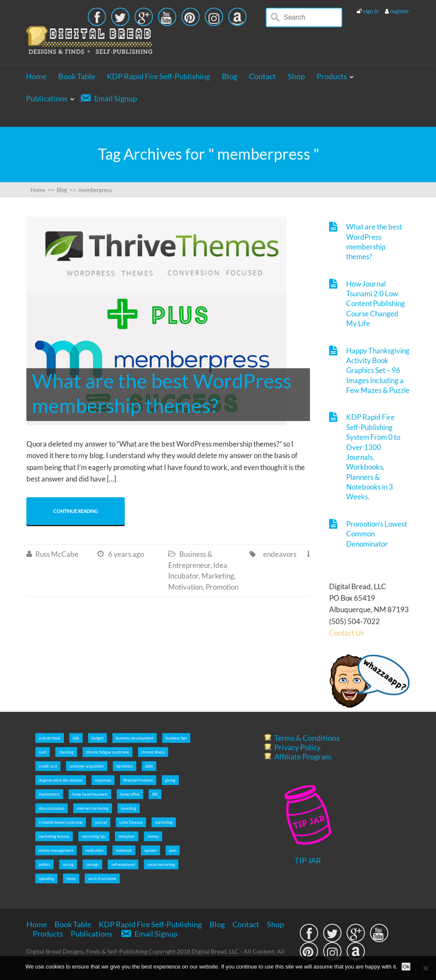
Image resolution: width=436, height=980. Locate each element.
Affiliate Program (303, 756)
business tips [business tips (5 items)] (176, 738)
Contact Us (346, 633)
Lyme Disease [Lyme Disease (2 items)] (131, 822)
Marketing (218, 576)
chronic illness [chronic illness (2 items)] (153, 752)
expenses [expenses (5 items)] (103, 780)
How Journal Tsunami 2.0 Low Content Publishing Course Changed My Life (376, 304)
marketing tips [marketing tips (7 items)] (94, 836)
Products (332, 76)
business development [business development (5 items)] (135, 738)
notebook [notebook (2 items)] (124, 850)
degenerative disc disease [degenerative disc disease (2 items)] (61, 780)
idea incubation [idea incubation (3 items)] (52, 808)
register (400, 11)
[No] (425, 968)
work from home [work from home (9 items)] (102, 878)
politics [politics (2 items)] (44, 864)
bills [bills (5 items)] (76, 738)
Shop (296, 76)
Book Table (77, 76)
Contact (262, 76)
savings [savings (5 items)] (92, 864)
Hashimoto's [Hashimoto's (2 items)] (49, 794)
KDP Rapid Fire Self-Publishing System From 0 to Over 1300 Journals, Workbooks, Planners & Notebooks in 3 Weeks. (373, 457)
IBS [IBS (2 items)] (155, 794)
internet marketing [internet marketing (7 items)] (93, 808)
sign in (371, 11)
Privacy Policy (297, 747)
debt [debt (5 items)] (149, 766)
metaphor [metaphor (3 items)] (127, 836)
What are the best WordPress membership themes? (374, 242)
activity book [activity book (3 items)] (50, 738)
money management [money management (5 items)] (56, 850)
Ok (406, 967)
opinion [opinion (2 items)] (151, 850)
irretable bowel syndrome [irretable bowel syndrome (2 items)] (61, 822)
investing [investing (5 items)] (129, 808)
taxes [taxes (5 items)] (71, 878)
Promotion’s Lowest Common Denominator (377, 534)
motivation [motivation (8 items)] (95, 850)
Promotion (222, 587)
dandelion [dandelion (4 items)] (125, 766)
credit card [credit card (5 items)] (48, 766)
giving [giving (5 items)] (170, 780)
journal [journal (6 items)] (101, 822)
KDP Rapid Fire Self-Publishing (158, 76)
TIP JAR (308, 860)
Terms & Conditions (307, 738)
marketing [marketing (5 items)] (164, 822)
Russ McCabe (57, 554)
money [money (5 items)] (153, 836)
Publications (47, 98)
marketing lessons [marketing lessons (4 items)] (54, 836)
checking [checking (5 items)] (66, 752)
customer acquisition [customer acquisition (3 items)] (87, 766)
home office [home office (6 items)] (130, 794)
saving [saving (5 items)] (68, 864)
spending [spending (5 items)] (46, 878)
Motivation (185, 587)
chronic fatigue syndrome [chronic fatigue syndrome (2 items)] (108, 752)
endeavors (280, 554)
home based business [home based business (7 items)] (90, 794)
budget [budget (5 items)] (98, 738)
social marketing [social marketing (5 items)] (161, 864)
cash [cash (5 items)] (43, 752)
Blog (229, 76)
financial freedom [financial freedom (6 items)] (138, 780)
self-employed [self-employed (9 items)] (123, 864)
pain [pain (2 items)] (173, 850)
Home (36, 76)
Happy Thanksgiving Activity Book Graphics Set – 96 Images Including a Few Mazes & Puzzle (378, 371)
